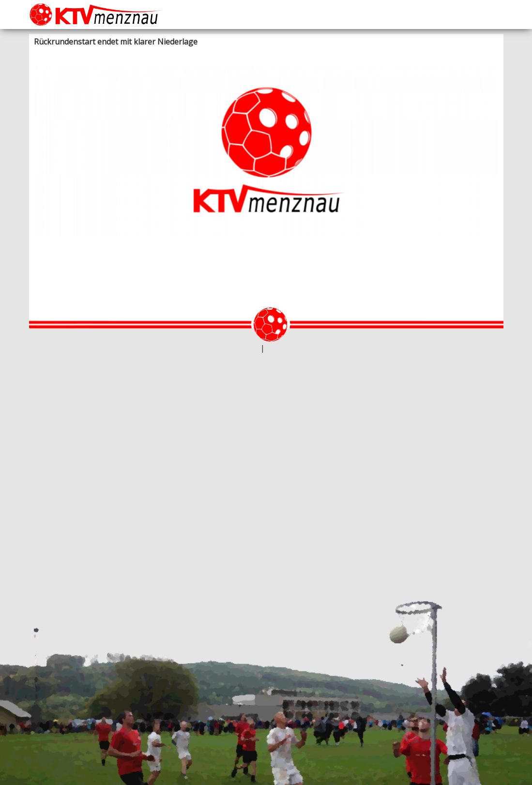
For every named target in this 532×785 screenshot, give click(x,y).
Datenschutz (284, 349)
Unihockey (146, 53)
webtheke (245, 349)
